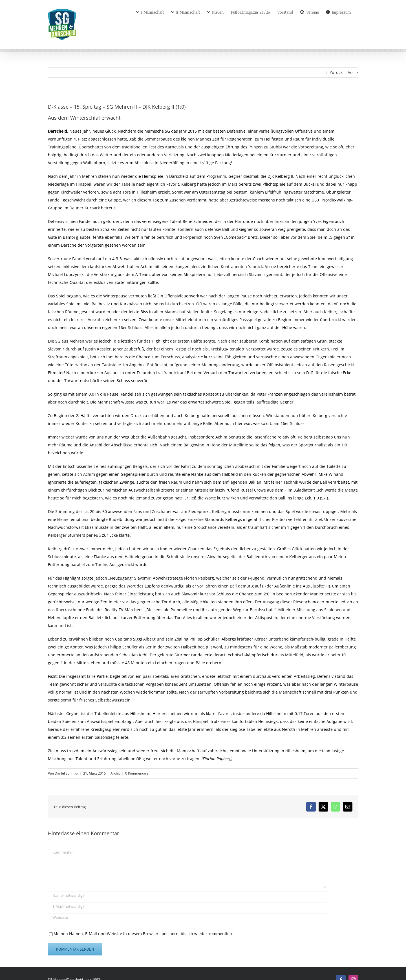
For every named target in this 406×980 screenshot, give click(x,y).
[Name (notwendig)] (187, 895)
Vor (351, 72)
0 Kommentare (137, 773)
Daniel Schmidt (67, 773)
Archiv (115, 773)
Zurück (336, 72)
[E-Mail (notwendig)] (187, 906)
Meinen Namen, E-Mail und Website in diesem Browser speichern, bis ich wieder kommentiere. (144, 934)
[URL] (187, 917)
